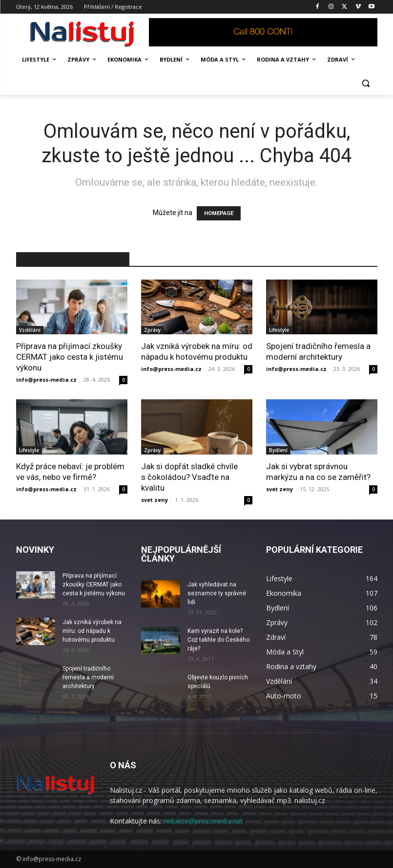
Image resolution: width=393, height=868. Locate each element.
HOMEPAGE (219, 213)
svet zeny (155, 500)
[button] (366, 83)
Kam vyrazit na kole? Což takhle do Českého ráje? (218, 640)
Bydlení (278, 450)
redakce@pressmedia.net (203, 821)
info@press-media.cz (46, 380)
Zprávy (152, 330)
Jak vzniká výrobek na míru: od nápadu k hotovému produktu (92, 631)
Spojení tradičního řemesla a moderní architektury (88, 677)
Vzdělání (30, 330)
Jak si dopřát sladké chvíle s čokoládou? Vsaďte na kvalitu (189, 477)
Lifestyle (279, 330)
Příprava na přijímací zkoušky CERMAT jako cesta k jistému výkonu (70, 357)
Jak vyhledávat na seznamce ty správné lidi (217, 593)
